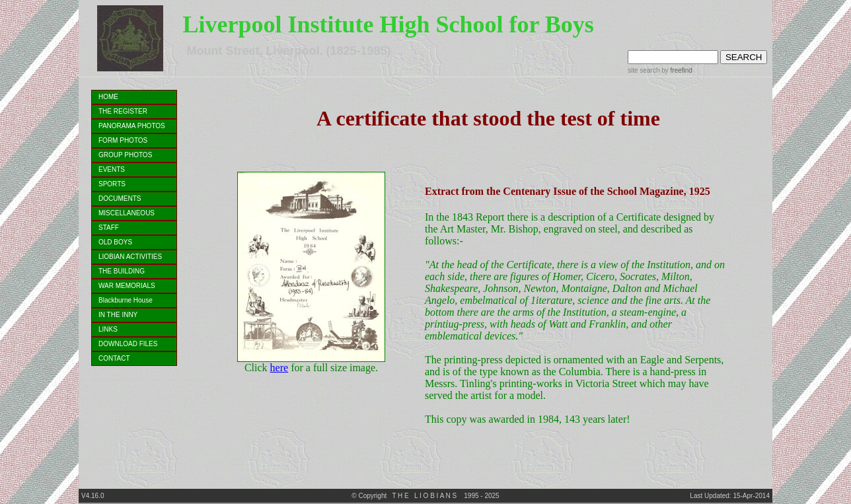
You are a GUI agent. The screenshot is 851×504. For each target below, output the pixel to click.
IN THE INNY (118, 315)
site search (644, 70)
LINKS (108, 329)
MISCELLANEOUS (127, 213)
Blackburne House (126, 300)
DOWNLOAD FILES (128, 344)
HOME (108, 97)
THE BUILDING (122, 271)
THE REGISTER (123, 111)
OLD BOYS (115, 242)
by (676, 70)
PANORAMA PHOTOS (132, 126)
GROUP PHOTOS (125, 155)
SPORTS (112, 184)
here (279, 368)
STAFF (109, 228)
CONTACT (114, 358)
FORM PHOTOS (123, 140)
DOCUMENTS (120, 198)
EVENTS (112, 169)
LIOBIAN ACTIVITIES (130, 257)
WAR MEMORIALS (127, 286)
